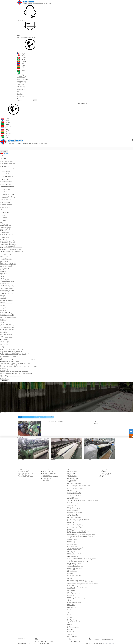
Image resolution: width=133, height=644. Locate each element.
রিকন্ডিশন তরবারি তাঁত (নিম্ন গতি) (8, 263)
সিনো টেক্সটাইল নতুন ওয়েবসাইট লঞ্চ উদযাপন (11, 351)
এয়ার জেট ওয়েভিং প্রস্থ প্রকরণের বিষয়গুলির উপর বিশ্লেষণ (14, 372)
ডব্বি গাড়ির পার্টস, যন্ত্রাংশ (8, 195)
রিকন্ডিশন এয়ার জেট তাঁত (6, 266)
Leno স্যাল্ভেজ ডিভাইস (6, 304)
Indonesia (22, 69)
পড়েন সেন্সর (3, 299)
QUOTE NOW (83, 104)
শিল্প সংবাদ (20, 95)
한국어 (21, 56)
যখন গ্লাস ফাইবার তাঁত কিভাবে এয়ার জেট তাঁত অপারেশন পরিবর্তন (16, 373)
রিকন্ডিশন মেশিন (21, 78)
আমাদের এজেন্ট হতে (22, 88)
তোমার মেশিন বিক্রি (22, 81)
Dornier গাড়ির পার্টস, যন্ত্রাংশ (7, 294)
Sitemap (88, 643)
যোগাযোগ (3, 220)
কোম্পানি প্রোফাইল (22, 86)
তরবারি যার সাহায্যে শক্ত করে (7, 316)
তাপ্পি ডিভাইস (3, 311)
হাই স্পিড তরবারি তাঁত (7, 161)
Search (35, 100)
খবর (18, 91)
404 (68, 623)
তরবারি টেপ (3, 321)
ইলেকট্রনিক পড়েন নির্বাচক (6, 300)
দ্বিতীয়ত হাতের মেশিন (23, 79)
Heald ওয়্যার (3, 307)
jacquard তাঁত (5, 166)
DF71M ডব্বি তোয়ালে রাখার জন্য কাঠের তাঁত (11, 248)
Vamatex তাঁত (4, 273)
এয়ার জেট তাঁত (6, 174)
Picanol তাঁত (3, 272)
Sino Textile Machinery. (31, 643)
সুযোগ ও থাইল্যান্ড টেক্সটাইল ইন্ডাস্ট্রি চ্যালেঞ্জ (10, 365)
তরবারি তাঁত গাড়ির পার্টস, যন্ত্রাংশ (10, 192)
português (23, 58)
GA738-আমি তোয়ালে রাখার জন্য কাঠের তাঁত (11, 250)
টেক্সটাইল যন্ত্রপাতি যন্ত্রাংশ (23, 83)
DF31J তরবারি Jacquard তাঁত (7, 241)
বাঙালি (21, 71)
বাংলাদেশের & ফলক (5, 312)
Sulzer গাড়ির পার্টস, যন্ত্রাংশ (7, 289)
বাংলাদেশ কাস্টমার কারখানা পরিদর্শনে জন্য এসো (11, 350)
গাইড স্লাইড (3, 306)
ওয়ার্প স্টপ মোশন (4, 309)
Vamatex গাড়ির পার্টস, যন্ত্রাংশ (7, 287)
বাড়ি (2, 156)
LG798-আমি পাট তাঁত (5, 255)
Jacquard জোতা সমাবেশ (6, 338)
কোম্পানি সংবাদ (21, 93)
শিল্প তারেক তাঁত (6, 171)
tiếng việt (22, 61)
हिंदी (21, 67)
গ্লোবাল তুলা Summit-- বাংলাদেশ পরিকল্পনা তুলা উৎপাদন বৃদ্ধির (15, 363)
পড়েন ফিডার (3, 297)
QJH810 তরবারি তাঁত (5, 229)
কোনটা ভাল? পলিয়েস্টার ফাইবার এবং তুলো (11, 377)
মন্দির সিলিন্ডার (4, 295)
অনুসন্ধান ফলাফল (72, 607)
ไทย (21, 63)
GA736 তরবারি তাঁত (5, 236)
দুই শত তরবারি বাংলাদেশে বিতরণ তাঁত (9, 356)
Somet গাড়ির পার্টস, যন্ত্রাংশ (7, 292)
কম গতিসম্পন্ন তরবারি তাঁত (8, 164)
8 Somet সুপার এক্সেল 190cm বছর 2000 (53, 422)
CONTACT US (22, 638)
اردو (21, 73)
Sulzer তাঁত (3, 275)
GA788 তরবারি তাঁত (5, 238)
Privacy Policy (98, 643)
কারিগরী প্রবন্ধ (21, 96)
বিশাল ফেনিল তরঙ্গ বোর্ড (6, 334)
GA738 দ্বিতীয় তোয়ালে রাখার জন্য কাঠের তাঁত (11, 251)
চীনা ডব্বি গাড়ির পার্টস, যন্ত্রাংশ (7, 328)
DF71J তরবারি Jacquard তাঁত (7, 243)
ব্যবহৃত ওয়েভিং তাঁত (22, 76)
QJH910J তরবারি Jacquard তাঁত (8, 244)
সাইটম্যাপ (70, 618)
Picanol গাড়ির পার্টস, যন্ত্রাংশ (7, 285)
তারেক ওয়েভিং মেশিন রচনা (7, 375)
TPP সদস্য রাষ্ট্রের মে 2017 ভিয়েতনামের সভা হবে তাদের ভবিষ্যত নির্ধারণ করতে (19, 360)
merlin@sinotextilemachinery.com (27, 37)
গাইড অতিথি (3, 323)
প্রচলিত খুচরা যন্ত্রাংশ (7, 189)
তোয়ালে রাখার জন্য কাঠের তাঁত (9, 169)
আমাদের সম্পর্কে (21, 85)
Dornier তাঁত (3, 278)
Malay (21, 65)
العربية (21, 59)
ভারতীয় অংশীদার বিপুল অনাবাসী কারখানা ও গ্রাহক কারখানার (15, 353)
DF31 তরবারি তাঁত (5, 231)
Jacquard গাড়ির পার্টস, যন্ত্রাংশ (9, 197)
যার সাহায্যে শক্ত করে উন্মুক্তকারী (8, 317)
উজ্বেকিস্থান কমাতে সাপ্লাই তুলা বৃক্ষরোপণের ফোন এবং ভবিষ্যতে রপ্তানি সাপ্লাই (19, 367)
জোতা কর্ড (3, 336)
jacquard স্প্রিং (4, 333)
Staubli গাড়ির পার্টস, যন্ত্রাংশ (7, 326)
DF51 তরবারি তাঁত (5, 233)
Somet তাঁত (3, 277)
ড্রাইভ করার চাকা (4, 319)
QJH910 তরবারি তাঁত (5, 227)
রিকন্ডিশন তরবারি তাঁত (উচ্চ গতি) (8, 265)
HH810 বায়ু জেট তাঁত (5, 258)
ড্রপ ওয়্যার (2, 302)
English (22, 54)
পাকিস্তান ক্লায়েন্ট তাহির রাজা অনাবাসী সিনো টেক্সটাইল (13, 355)
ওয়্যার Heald (3, 331)
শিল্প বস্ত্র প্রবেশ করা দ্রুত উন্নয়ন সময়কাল (9, 362)
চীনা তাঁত (2, 270)
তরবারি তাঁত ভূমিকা (5, 370)
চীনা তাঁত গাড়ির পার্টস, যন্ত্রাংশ (7, 290)
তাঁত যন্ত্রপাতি (21, 74)
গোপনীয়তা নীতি (21, 90)
